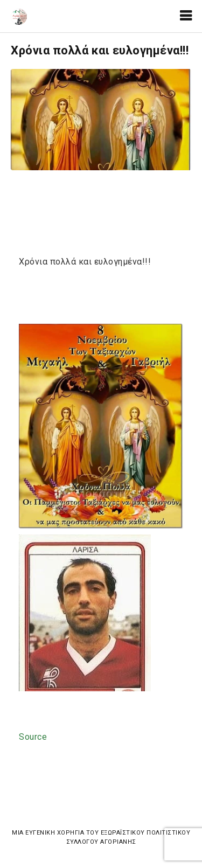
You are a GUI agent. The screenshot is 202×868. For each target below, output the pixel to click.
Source (33, 737)
